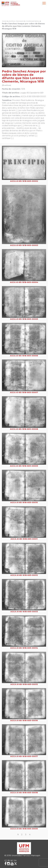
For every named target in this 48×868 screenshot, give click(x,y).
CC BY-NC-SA (10, 861)
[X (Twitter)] (15, 864)
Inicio (4, 21)
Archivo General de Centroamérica (24, 21)
